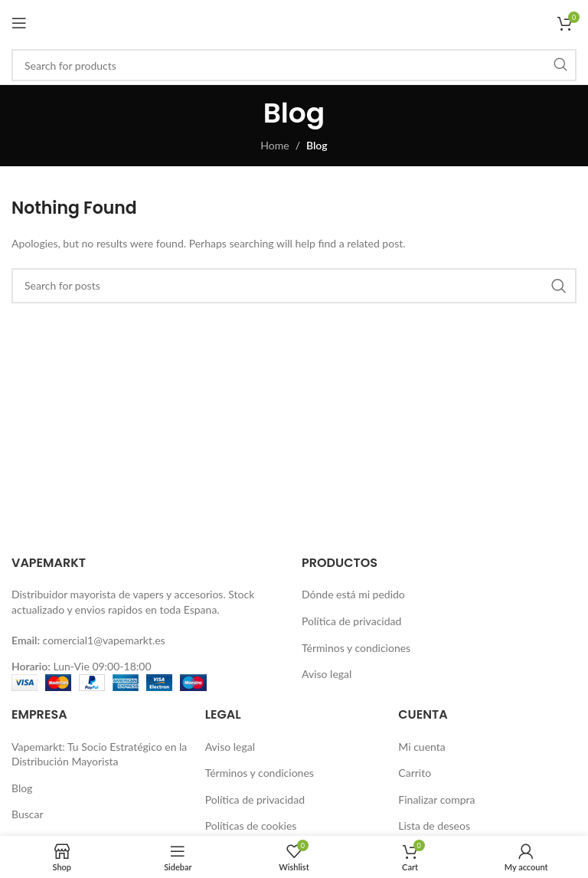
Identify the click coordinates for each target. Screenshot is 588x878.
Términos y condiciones (356, 648)
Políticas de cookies (251, 826)
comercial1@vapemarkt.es (104, 640)
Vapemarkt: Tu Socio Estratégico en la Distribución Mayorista (99, 754)
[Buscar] (294, 65)
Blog (22, 788)
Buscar (28, 814)
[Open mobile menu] (19, 23)
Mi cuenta (421, 747)
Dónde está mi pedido (353, 594)
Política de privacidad (351, 621)
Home (274, 145)
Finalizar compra (436, 799)
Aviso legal (327, 674)
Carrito (415, 773)
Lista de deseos (434, 826)
